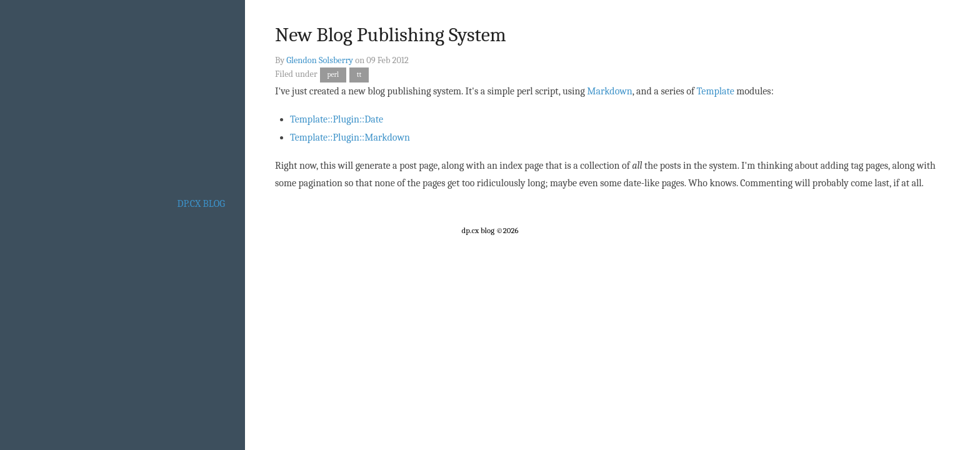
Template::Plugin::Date (337, 119)
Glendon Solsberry (320, 60)
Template (716, 91)
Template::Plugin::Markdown (350, 137)
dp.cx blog (201, 204)
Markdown (609, 91)
